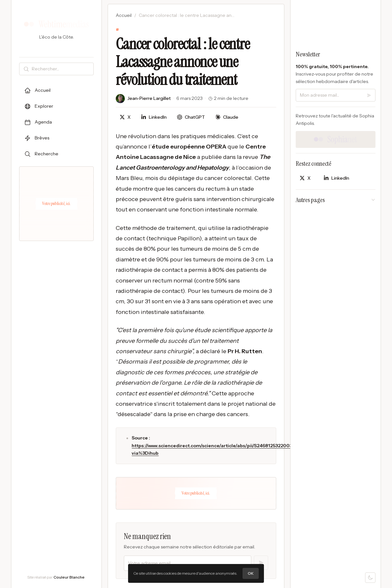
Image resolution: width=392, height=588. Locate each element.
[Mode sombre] (370, 578)
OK (251, 573)
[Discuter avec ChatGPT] (191, 117)
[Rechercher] (61, 69)
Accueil (124, 15)
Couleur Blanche (69, 577)
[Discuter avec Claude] (227, 117)
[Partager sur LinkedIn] (154, 117)
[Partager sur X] (125, 117)
